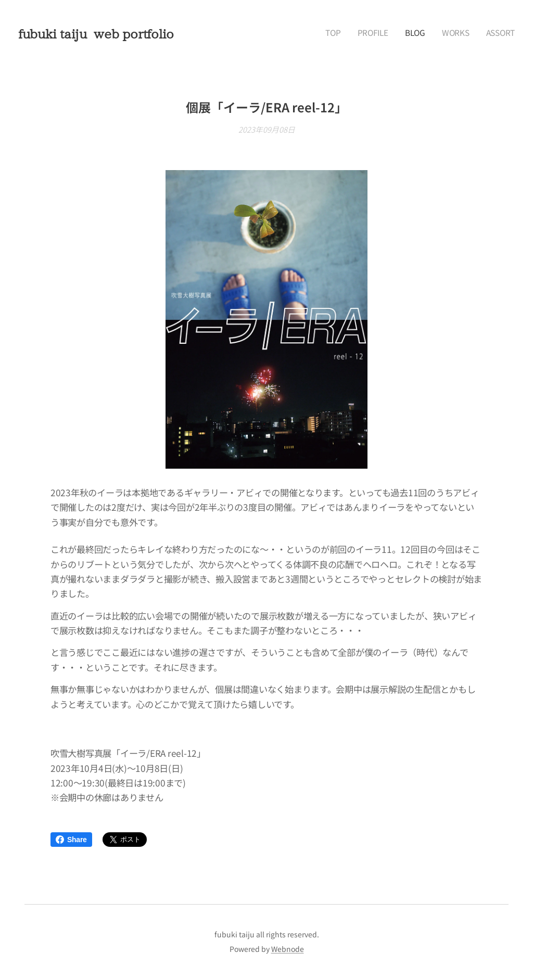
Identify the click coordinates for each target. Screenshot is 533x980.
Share (71, 840)
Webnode (288, 949)
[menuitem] (451, 34)
